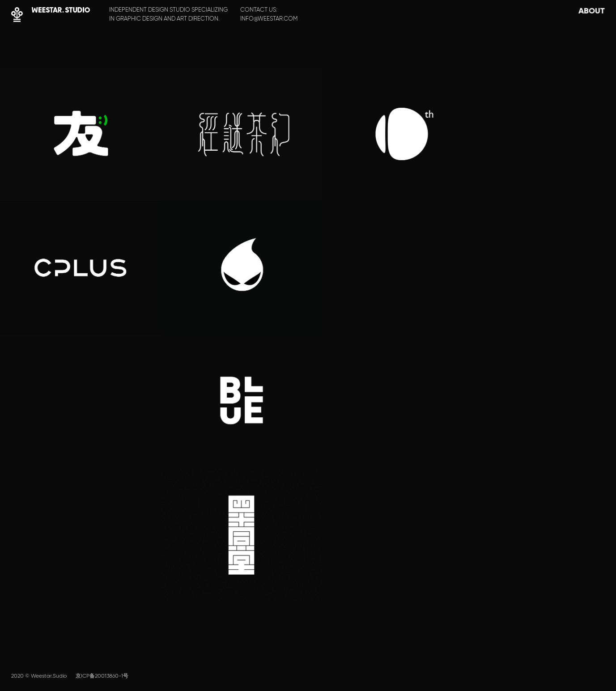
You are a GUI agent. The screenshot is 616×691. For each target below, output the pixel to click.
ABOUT (592, 11)
